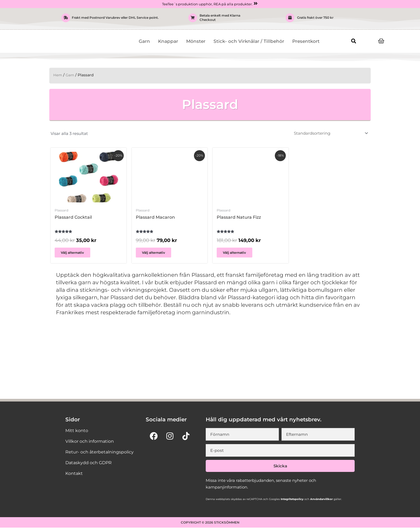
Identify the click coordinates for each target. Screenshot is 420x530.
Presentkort (306, 41)
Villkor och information (90, 443)
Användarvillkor (321, 501)
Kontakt (74, 476)
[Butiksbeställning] (330, 134)
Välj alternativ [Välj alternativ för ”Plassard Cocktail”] (76, 254)
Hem (58, 75)
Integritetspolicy (292, 501)
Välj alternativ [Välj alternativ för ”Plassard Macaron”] (157, 254)
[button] (353, 41)
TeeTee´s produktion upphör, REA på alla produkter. (207, 4)
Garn (144, 41)
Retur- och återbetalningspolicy (100, 454)
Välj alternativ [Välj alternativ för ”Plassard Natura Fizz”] (238, 254)
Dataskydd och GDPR (89, 465)
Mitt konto (77, 433)
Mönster (196, 41)
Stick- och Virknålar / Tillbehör (249, 41)
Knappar (168, 41)
